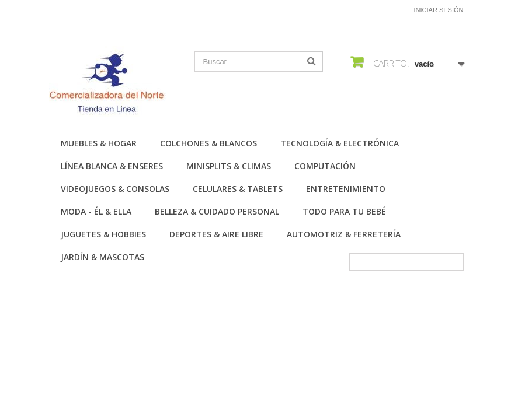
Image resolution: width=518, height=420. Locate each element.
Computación (325, 166)
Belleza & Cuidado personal (217, 211)
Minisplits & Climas (229, 166)
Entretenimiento (346, 189)
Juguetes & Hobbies (103, 234)
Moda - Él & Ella (96, 211)
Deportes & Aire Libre (216, 234)
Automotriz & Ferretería (344, 234)
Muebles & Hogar (99, 143)
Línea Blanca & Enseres (112, 166)
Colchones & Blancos (208, 143)
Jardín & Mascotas (102, 257)
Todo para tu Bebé (344, 211)
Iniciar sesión (439, 10)
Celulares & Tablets (238, 189)
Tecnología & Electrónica (340, 143)
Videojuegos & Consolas (115, 189)
